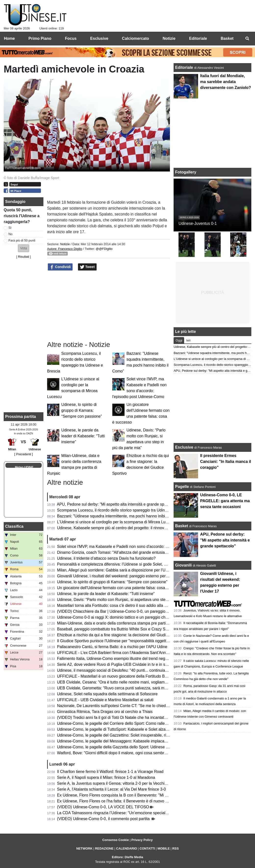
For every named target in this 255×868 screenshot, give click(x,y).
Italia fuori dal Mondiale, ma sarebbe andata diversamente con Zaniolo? (225, 82)
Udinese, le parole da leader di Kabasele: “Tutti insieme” (83, 436)
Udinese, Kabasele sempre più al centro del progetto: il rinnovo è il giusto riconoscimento (134, 528)
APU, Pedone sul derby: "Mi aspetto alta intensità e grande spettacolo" (118, 504)
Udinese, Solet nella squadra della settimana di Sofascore (107, 694)
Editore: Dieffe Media (127, 857)
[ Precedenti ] (23, 454)
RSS (176, 848)
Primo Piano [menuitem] (40, 38)
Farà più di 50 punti (22, 240)
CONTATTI (147, 848)
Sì (10, 228)
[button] (24, 248)
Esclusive (184, 447)
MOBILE (164, 848)
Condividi (60, 267)
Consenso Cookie (115, 840)
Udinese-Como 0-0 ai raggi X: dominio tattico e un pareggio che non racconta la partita (132, 617)
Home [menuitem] (9, 38)
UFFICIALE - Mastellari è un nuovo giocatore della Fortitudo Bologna (117, 676)
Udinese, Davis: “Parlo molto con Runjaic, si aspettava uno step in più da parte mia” (130, 600)
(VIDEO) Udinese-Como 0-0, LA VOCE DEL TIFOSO (103, 807)
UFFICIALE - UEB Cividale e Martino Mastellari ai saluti (105, 700)
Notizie (65, 244)
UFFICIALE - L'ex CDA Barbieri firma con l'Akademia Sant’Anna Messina (121, 653)
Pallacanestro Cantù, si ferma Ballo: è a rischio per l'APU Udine (112, 647)
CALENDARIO (126, 848)
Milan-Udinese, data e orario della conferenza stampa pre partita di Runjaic (122, 623)
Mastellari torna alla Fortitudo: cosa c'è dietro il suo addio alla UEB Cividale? (123, 605)
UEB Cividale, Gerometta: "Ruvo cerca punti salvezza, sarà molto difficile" (121, 688)
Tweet (87, 267)
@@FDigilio (104, 249)
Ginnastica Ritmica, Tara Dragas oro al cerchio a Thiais (105, 712)
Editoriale (185, 67)
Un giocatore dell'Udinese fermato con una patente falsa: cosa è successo (121, 588)
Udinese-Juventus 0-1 (198, 223)
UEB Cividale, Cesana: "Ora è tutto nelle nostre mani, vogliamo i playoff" (120, 682)
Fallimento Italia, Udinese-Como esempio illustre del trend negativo (115, 659)
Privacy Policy (142, 840)
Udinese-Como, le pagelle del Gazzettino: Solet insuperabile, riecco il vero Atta (126, 735)
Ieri (188, 340)
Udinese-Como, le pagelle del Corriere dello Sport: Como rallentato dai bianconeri (128, 723)
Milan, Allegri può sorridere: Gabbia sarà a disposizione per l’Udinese (117, 570)
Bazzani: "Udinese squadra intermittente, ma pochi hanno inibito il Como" (121, 516)
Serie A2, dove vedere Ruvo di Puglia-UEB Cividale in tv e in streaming (119, 664)
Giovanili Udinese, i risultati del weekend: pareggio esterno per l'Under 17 (121, 576)
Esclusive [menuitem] (99, 38)
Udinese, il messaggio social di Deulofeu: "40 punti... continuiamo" (115, 670)
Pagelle (182, 487)
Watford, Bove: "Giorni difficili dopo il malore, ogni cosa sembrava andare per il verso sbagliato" (140, 753)
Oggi (179, 340)
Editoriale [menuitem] (198, 38)
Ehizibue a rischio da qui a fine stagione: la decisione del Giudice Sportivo (121, 635)
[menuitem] (247, 39)
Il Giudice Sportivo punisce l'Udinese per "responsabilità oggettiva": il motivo (123, 641)
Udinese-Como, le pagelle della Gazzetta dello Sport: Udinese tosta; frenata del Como (132, 747)
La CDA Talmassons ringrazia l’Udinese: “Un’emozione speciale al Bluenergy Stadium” (132, 813)
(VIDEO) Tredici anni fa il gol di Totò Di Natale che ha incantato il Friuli (118, 718)
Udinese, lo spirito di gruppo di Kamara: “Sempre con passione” (82, 410)
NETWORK (84, 848)
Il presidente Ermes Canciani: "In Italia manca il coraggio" (226, 462)
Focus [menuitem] (71, 38)
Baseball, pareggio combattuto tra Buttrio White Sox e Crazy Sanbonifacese (123, 629)
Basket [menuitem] (227, 38)
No (11, 234)
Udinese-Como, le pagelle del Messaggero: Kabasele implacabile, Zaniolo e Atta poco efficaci (138, 741)
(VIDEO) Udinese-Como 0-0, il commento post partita (104, 819)
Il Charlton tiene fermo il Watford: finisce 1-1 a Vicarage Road (110, 772)
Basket (181, 526)
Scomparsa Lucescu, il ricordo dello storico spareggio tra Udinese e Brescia (123, 510)
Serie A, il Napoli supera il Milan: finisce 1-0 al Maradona (106, 777)
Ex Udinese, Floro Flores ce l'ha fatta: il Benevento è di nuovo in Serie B (120, 801)
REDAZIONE (104, 848)
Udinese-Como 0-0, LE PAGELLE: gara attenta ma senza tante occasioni (225, 501)
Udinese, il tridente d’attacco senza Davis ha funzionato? (106, 558)
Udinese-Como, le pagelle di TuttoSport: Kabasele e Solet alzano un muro (121, 729)
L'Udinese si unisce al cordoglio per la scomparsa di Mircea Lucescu (116, 522)
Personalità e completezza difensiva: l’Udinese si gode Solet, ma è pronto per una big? (133, 564)
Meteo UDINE (24, 467)
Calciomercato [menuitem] (135, 38)
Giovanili (183, 565)
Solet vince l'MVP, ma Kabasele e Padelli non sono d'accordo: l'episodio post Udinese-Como (137, 547)
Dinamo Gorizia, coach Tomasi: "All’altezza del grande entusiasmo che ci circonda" (129, 552)
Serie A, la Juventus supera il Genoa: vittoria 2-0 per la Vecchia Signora (119, 783)
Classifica (14, 526)
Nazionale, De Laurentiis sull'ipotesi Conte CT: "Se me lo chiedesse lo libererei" (126, 706)
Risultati (24, 257)
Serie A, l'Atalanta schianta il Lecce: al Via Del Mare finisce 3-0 (112, 789)
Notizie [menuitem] (169, 38)
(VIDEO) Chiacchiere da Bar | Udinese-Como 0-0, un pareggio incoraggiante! (124, 611)
